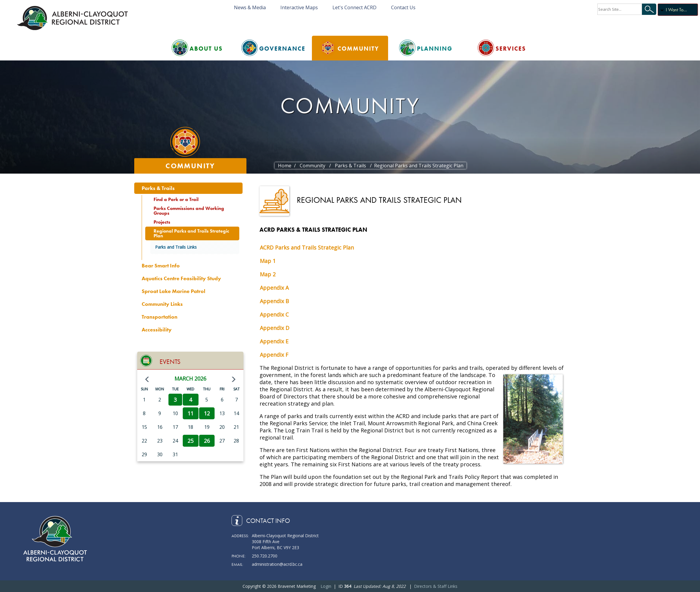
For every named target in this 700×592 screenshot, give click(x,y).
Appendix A (274, 288)
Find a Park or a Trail (176, 199)
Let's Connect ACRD (354, 7)
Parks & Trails (158, 188)
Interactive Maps (299, 7)
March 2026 (190, 378)
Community (358, 49)
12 (207, 413)
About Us (206, 49)
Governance (282, 49)
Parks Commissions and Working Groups (189, 211)
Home (285, 166)
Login (326, 586)
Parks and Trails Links (176, 247)
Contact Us (403, 7)
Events (170, 362)
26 (207, 441)
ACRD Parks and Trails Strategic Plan (307, 247)
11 (190, 413)
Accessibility (157, 330)
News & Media (250, 7)
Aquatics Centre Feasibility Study (181, 278)
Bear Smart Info (161, 265)
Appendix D (275, 328)
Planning (435, 49)
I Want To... (676, 10)
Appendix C (274, 314)
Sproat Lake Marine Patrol (174, 291)
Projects (162, 222)
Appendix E (274, 341)
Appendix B (274, 301)
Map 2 (268, 274)
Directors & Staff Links (436, 586)
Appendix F (274, 355)
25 (190, 441)
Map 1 (268, 261)
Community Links (162, 304)
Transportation (160, 317)
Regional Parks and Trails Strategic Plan (191, 233)
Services (511, 49)
